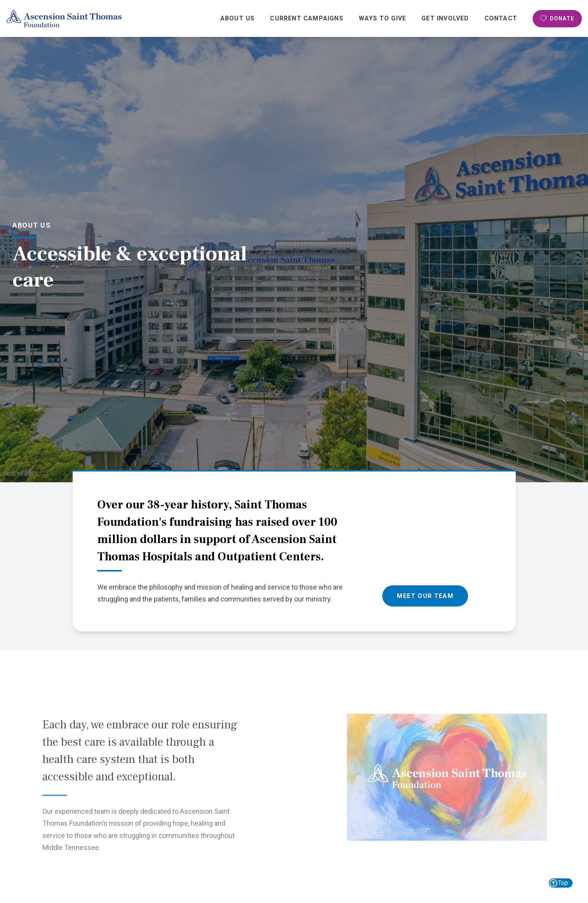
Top (558, 883)
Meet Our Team (425, 596)
